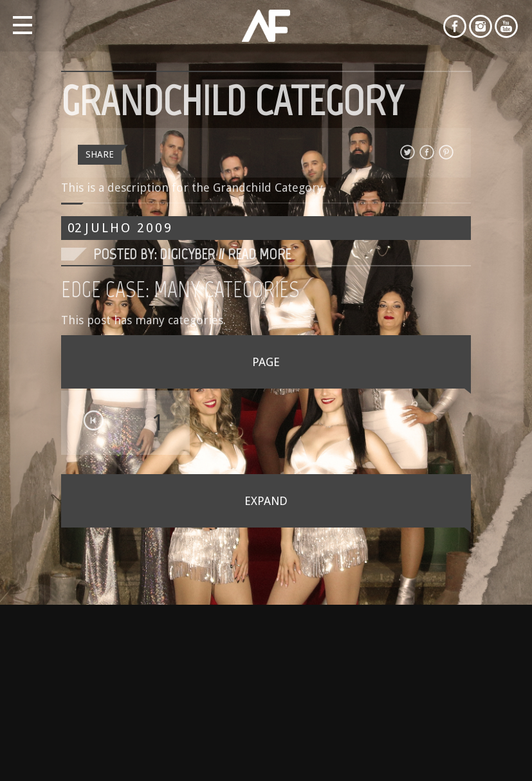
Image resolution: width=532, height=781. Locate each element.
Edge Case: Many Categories (180, 289)
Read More (259, 254)
